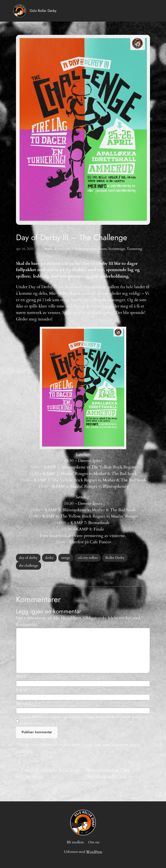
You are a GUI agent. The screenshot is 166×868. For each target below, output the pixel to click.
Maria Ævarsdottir (57, 249)
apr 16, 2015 (25, 249)
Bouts (102, 249)
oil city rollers (88, 558)
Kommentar (28, 624)
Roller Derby (115, 558)
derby (49, 558)
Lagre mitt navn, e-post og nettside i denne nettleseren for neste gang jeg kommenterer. (84, 720)
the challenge (29, 566)
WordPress (94, 852)
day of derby (28, 558)
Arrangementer (85, 249)
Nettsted (23, 703)
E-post (23, 690)
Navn (22, 676)
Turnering (134, 249)
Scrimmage (117, 249)
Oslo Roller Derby (43, 11)
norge (66, 558)
